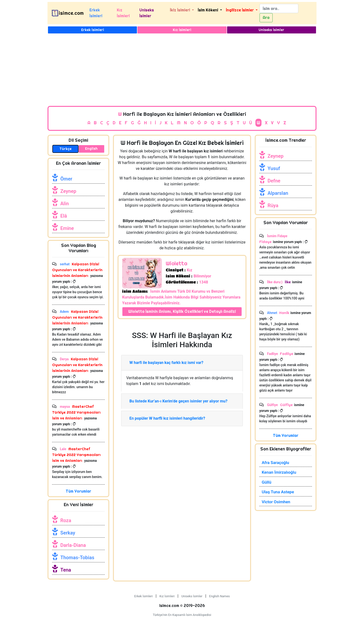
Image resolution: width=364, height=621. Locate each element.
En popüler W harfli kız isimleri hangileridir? (167, 418)
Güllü (266, 482)
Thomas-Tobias (77, 558)
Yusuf (274, 168)
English (91, 149)
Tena (66, 570)
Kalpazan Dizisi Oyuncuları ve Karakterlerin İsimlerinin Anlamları (77, 270)
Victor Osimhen (276, 502)
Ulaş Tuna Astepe (278, 492)
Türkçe (65, 149)
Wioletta (177, 263)
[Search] (279, 8)
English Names (219, 596)
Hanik (284, 313)
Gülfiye (286, 405)
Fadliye (287, 354)
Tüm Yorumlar (78, 491)
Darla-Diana (73, 545)
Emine (67, 228)
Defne (274, 181)
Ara (266, 18)
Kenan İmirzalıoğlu (279, 472)
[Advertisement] (182, 70)
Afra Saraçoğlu (275, 463)
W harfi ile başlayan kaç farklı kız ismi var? (166, 363)
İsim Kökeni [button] (208, 10)
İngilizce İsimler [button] (240, 10)
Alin (65, 204)
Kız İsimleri (123, 13)
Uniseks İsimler (147, 13)
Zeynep (68, 191)
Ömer (66, 179)
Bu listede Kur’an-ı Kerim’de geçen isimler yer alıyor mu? (178, 401)
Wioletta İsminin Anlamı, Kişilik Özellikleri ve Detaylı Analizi (182, 311)
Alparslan (278, 193)
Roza (66, 520)
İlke (287, 282)
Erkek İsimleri (96, 13)
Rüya (273, 205)
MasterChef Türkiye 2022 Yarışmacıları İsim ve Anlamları (76, 412)
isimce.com (71, 13)
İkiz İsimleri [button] (180, 10)
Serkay (68, 533)
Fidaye (265, 242)
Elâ (64, 216)
